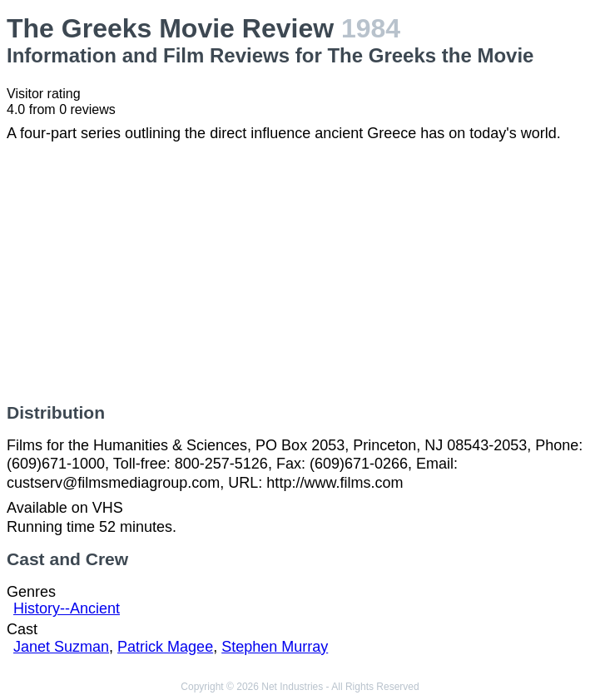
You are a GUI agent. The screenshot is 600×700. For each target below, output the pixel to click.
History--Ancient (67, 608)
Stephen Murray (275, 647)
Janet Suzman (61, 647)
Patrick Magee (165, 647)
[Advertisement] (300, 273)
